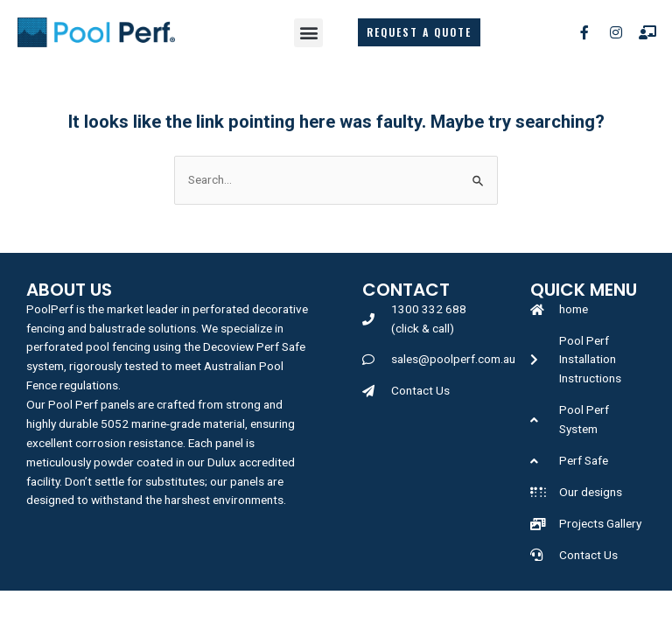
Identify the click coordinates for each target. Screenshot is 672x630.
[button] (308, 33)
